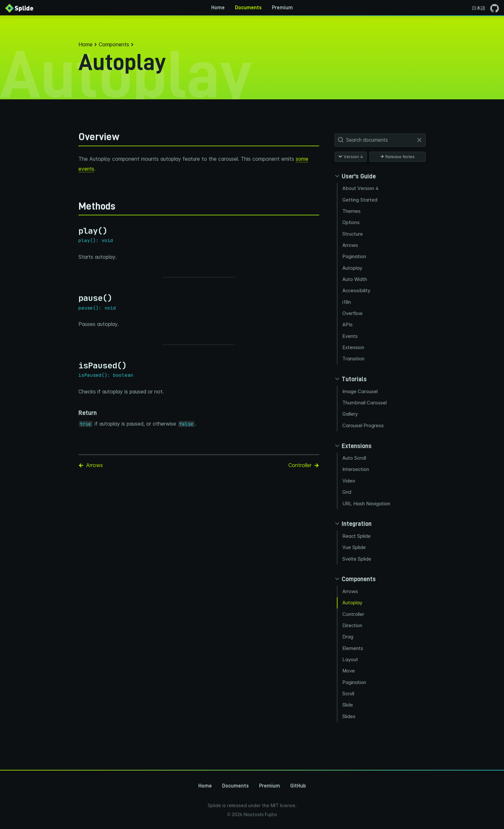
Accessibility (357, 292)
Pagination (355, 257)
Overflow (353, 315)
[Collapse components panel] (355, 583)
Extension (354, 350)
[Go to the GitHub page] (495, 8)
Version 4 (351, 157)
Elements (353, 653)
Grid (347, 496)
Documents (248, 8)
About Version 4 (361, 188)
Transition (354, 361)
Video (349, 484)
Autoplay (353, 269)
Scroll (349, 700)
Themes (352, 211)
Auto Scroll (355, 461)
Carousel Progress (363, 428)
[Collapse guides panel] (355, 176)
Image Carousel (360, 394)
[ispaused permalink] (75, 365)
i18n (347, 304)
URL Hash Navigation (367, 507)
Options (351, 223)
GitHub (298, 786)
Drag (348, 642)
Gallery (350, 417)
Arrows (351, 246)
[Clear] (419, 140)
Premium (282, 8)
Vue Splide (354, 551)
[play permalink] (75, 231)
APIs (348, 326)
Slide (348, 711)
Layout (351, 665)
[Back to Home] (19, 8)
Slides (349, 722)
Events (350, 338)
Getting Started (360, 200)
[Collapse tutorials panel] (351, 382)
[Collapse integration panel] (353, 528)
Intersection (356, 473)
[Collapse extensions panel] (353, 449)
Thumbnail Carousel (365, 405)
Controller (354, 619)
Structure (353, 234)
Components (114, 44)
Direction (353, 630)
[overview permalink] (75, 137)
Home (218, 8)
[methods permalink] (75, 206)
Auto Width (355, 280)
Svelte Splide (357, 563)
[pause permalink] (75, 298)
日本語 (479, 8)
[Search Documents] (382, 140)
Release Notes (397, 157)
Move (349, 676)
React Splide (357, 540)
